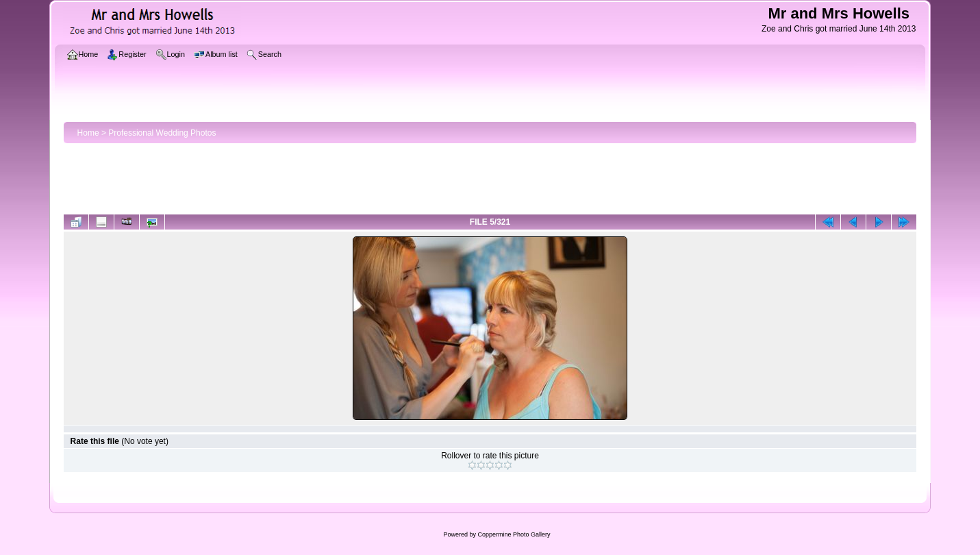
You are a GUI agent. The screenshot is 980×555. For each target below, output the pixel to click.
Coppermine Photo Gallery (514, 534)
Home (88, 133)
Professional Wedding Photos (162, 133)
